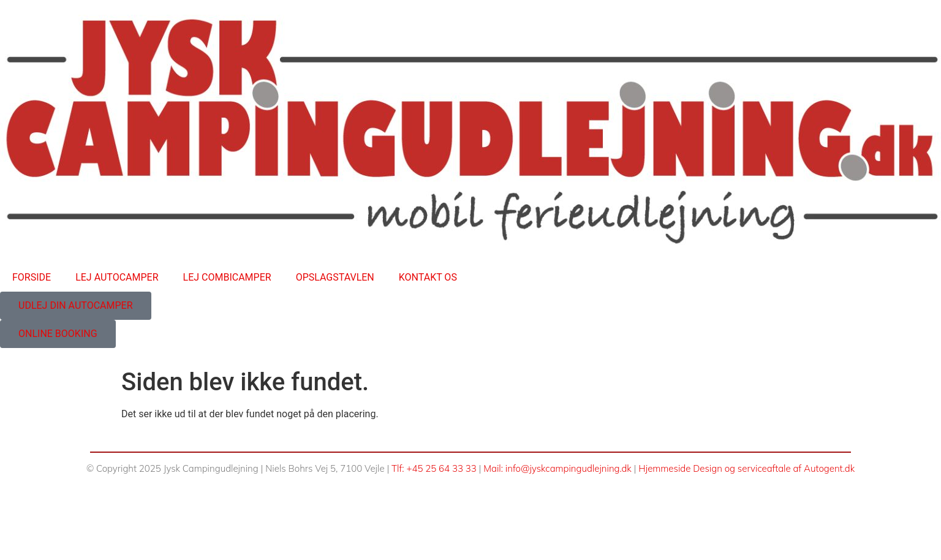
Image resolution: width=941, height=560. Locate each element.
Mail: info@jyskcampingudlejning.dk (557, 468)
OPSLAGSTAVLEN (335, 277)
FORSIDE (32, 277)
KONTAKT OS (428, 277)
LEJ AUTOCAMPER (117, 277)
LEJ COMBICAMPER (227, 277)
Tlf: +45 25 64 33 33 (434, 468)
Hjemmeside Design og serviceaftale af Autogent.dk (746, 468)
